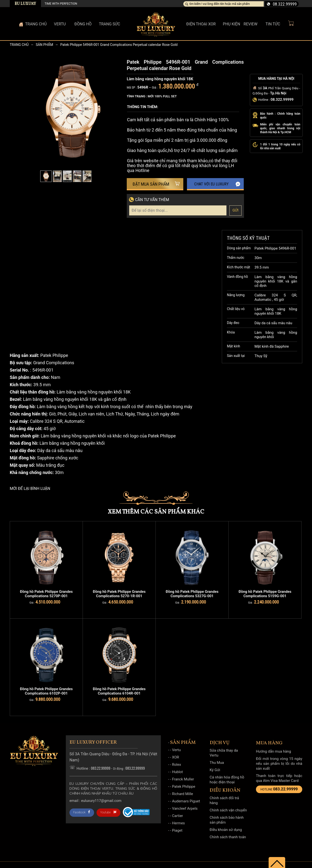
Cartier (178, 816)
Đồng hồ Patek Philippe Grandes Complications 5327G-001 (192, 594)
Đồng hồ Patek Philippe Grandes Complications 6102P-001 (46, 691)
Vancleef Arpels (185, 808)
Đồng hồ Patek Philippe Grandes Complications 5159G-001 (265, 594)
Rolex (177, 765)
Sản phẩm (44, 45)
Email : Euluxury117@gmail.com (95, 801)
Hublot (178, 772)
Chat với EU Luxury (217, 184)
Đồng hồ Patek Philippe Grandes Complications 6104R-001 (119, 691)
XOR (176, 757)
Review (250, 24)
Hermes (179, 823)
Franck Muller (183, 779)
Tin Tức (273, 24)
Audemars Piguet (186, 801)
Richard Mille (183, 794)
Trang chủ (19, 45)
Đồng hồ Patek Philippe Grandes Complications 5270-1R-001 (119, 594)
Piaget (177, 830)
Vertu (176, 750)
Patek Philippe (184, 787)
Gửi (236, 210)
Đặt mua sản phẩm (156, 184)
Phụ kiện (231, 24)
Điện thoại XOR (201, 24)
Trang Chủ (36, 24)
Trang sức (110, 24)
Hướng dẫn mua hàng (273, 751)
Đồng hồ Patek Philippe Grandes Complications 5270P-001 (46, 594)
